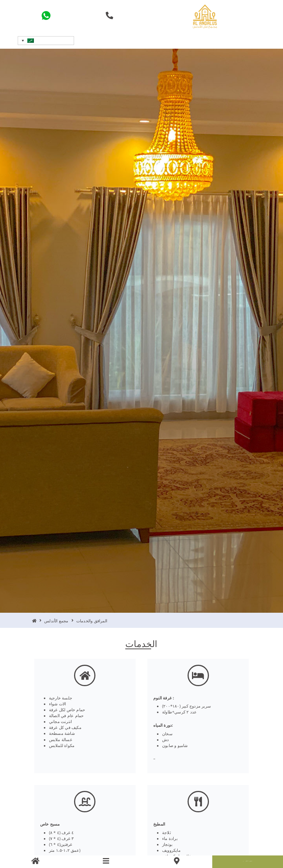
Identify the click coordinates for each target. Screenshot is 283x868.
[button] (46, 41)
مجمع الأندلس (56, 621)
